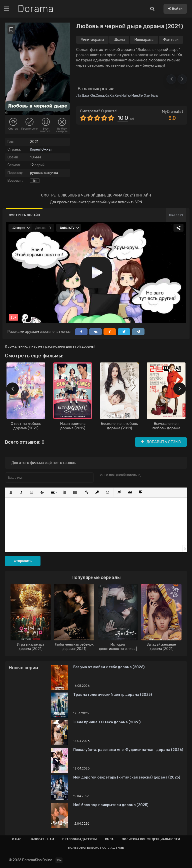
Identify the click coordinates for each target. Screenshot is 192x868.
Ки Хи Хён (113, 96)
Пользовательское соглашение (96, 848)
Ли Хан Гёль (148, 96)
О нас (17, 839)
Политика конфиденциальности (151, 839)
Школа (119, 40)
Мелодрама (144, 40)
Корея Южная (41, 150)
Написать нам (42, 839)
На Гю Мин (130, 96)
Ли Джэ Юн (86, 96)
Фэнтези (171, 40)
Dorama (36, 9)
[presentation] (12, 389)
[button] (171, 79)
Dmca (109, 839)
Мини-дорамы (92, 40)
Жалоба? (176, 215)
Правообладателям (79, 839)
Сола (100, 96)
